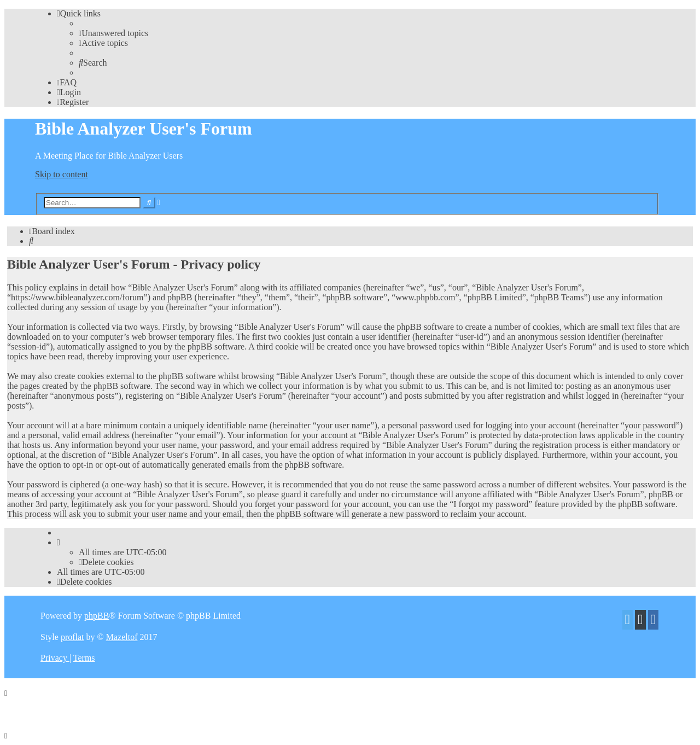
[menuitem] (113, 33)
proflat (72, 637)
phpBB (97, 616)
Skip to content (62, 174)
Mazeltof (122, 637)
